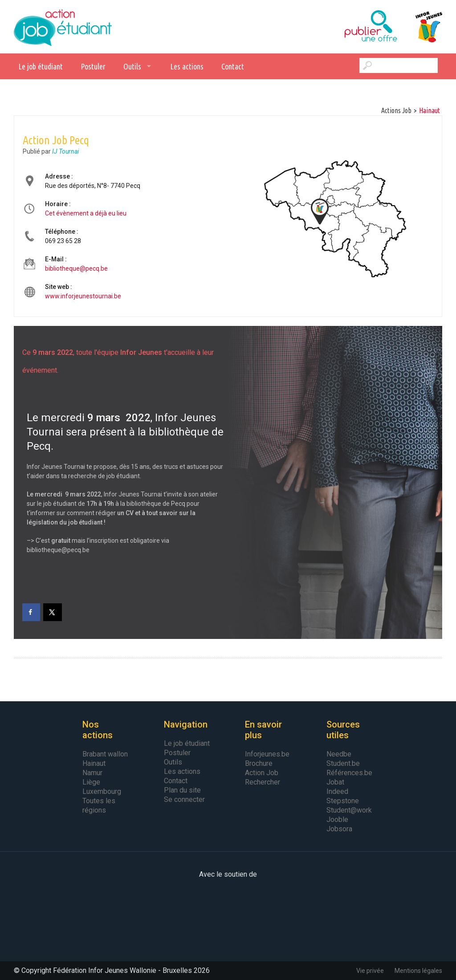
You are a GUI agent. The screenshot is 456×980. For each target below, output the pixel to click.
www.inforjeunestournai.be (83, 296)
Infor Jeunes (420, 27)
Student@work (349, 810)
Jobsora (339, 829)
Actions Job (396, 110)
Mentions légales (418, 971)
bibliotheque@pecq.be (76, 268)
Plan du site (182, 790)
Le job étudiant (41, 66)
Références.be (349, 773)
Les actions (187, 66)
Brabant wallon (105, 754)
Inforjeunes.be (267, 754)
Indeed (337, 791)
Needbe (339, 754)
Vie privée (370, 971)
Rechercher (263, 782)
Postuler (93, 66)
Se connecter (184, 799)
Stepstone (343, 801)
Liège (91, 782)
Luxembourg (102, 791)
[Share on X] (53, 612)
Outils (132, 66)
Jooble (337, 819)
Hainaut (94, 763)
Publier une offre (349, 27)
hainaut (430, 110)
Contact (233, 66)
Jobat (335, 782)
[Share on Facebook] (31, 612)
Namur (92, 773)
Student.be (343, 763)
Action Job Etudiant (63, 27)
